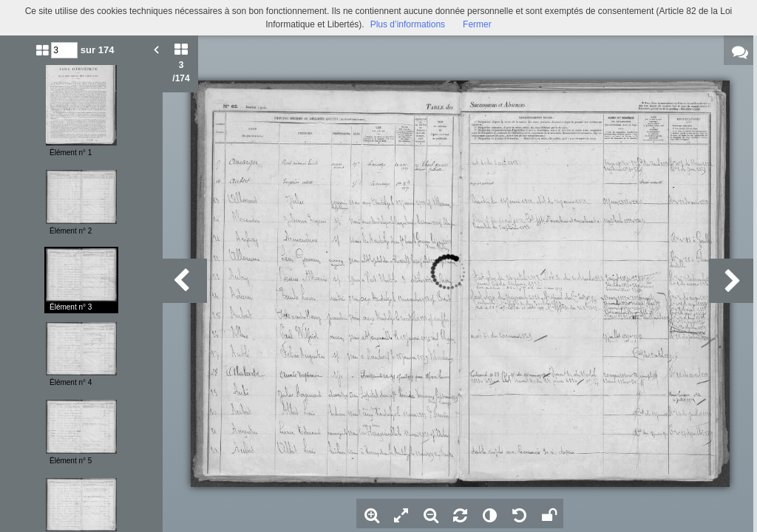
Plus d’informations (408, 24)
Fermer (477, 24)
